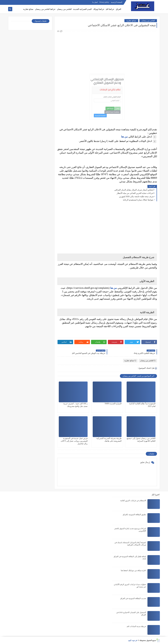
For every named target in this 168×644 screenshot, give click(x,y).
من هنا (124, 137)
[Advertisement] (107, 52)
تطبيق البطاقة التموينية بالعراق (134, 514)
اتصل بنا (95, 2)
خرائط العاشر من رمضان (45, 9)
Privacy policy (104, 2)
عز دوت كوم (133, 640)
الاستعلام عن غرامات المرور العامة (133, 501)
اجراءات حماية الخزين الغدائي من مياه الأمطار (135, 193)
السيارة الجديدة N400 (113, 404)
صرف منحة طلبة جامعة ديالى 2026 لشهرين (136, 197)
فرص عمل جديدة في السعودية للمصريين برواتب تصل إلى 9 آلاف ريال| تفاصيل (74, 441)
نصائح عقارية (28, 9)
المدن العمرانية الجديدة (82, 9)
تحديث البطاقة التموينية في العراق (133, 598)
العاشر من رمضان (64, 9)
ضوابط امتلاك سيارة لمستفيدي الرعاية (138, 200)
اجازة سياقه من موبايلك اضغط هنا (133, 570)
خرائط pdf (110, 9)
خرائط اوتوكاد (99, 9)
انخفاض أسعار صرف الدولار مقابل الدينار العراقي (134, 190)
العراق (118, 9)
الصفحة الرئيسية (117, 2)
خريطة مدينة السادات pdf (136, 626)
